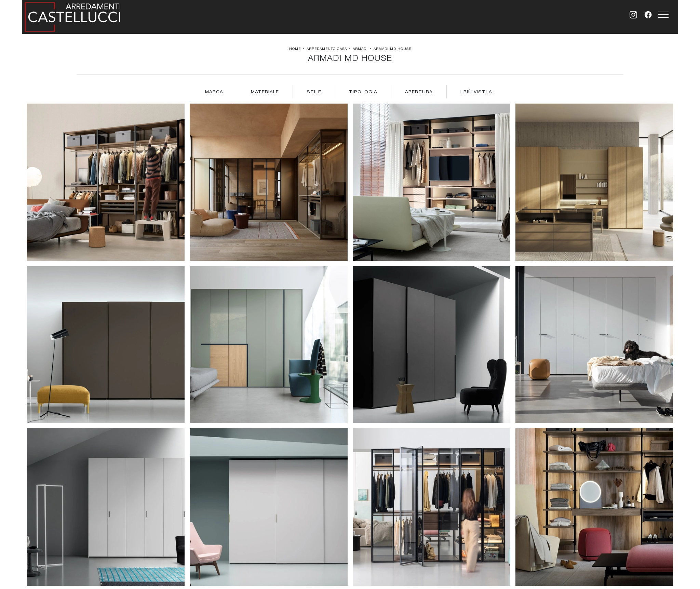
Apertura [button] (419, 92)
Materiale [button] (265, 92)
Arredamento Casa (327, 49)
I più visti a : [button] (478, 92)
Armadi (360, 49)
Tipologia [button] (363, 92)
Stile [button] (314, 92)
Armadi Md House (392, 49)
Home (295, 49)
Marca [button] (214, 92)
